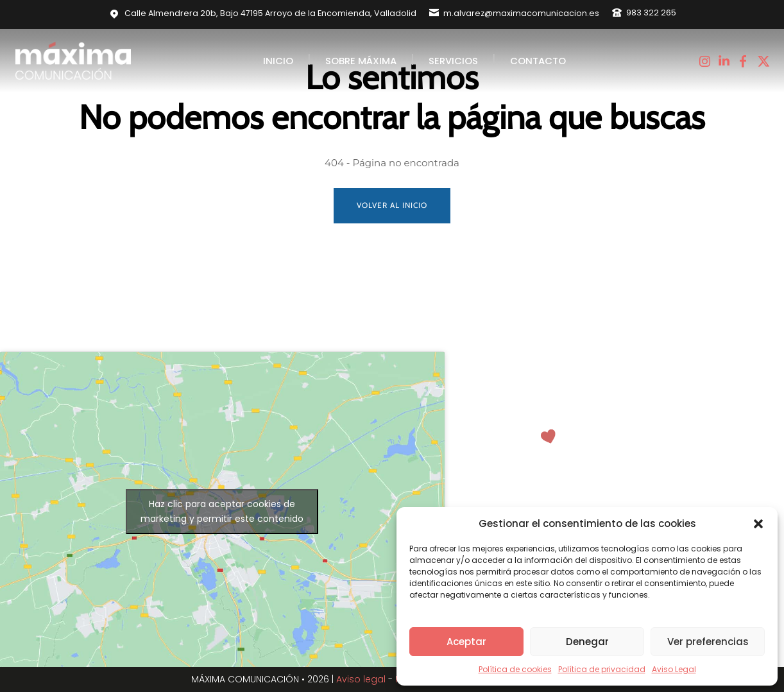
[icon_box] (514, 13)
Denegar (587, 642)
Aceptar (466, 642)
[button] (758, 524)
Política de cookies (515, 669)
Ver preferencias (708, 642)
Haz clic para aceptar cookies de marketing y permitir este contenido (222, 511)
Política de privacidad (602, 669)
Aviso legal (361, 679)
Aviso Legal (674, 669)
